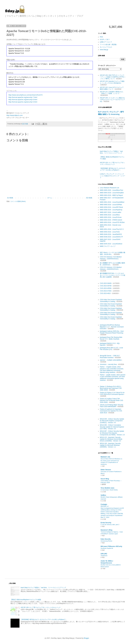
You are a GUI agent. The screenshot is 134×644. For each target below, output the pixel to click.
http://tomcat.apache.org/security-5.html (23, 102)
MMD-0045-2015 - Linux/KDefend (111, 244)
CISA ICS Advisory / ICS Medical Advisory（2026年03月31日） (111, 268)
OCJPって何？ (105, 40)
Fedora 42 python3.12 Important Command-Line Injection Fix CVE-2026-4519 (111, 411)
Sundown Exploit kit (107, 548)
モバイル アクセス (106, 47)
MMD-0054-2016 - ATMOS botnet (111, 220)
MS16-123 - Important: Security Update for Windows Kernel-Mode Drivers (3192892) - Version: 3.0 (111, 439)
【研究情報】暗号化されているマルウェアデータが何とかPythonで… (113, 169)
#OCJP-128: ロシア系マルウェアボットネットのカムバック (112, 163)
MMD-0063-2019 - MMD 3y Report (111, 195)
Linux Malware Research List (109, 188)
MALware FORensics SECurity (111, 546)
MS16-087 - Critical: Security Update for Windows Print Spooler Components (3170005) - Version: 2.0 (112, 433)
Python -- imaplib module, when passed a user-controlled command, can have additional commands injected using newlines (112, 370)
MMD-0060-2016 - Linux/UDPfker (111, 205)
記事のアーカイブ (106, 42)
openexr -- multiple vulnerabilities (111, 360)
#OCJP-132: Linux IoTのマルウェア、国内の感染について (112, 88)
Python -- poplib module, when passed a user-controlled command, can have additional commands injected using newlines (113, 378)
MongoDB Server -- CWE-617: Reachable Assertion (110, 357)
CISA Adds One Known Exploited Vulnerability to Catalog (111, 300)
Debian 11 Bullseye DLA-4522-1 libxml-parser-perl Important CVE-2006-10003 (111, 388)
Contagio (104, 504)
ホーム (50, 198)
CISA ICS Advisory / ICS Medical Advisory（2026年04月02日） (111, 258)
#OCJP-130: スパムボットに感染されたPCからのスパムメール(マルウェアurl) (112, 100)
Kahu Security (106, 539)
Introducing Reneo (106, 541)
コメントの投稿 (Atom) (18, 201)
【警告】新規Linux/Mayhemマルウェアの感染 (26, 600)
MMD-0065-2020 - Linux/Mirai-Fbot (111, 190)
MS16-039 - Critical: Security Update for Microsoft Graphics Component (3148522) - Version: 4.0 (112, 421)
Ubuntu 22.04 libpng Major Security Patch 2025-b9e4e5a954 (111, 406)
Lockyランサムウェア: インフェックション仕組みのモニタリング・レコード (113, 176)
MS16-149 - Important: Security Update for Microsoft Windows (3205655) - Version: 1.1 (110, 445)
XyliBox (103, 495)
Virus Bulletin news (107, 488)
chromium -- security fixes (108, 364)
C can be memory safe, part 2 (110, 525)
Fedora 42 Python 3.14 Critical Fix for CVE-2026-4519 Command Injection (112, 393)
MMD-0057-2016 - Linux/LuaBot (110, 212)
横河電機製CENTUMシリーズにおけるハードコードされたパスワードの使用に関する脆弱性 (113, 275)
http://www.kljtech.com (15, 115)
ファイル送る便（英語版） (109, 45)
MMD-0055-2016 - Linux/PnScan (111, 217)
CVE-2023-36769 (106, 286)
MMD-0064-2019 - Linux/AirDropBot (112, 193)
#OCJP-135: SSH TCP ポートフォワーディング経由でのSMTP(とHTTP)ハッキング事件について (113, 77)
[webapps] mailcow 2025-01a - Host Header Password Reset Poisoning (112, 332)
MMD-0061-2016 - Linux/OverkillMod (112, 202)
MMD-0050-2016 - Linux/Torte (110, 232)
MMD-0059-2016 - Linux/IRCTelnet (111, 207)
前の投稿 (89, 198)
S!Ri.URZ (104, 554)
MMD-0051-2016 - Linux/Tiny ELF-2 (112, 229)
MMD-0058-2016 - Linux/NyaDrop (111, 210)
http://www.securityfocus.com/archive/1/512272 (25, 95)
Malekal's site (105, 457)
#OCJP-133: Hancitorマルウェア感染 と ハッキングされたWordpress (112, 82)
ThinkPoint (104, 556)
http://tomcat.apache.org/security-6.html (23, 100)
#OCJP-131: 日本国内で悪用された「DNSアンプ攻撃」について (112, 93)
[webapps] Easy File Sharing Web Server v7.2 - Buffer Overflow (111, 338)
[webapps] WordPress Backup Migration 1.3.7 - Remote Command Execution (112, 327)
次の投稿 (10, 198)
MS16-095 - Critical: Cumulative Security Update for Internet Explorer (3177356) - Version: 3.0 (112, 427)
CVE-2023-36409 (106, 283)
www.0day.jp (104, 50)
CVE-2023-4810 (105, 293)
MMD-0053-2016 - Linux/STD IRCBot (112, 222)
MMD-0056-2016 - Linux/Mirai (110, 215)
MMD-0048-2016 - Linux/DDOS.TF (111, 237)
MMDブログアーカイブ (108, 246)
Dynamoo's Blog (106, 530)
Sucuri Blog (105, 479)
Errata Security (106, 523)
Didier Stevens (106, 470)
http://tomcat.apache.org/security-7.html (23, 97)
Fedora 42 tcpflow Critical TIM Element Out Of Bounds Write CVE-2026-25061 (112, 401)
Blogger (86, 638)
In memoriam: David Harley (109, 490)
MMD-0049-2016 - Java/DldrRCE (111, 234)
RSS (101, 37)
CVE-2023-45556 (106, 288)
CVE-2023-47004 (106, 291)
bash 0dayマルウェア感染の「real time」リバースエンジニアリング (111, 152)
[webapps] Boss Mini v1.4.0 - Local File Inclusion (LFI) (111, 349)
